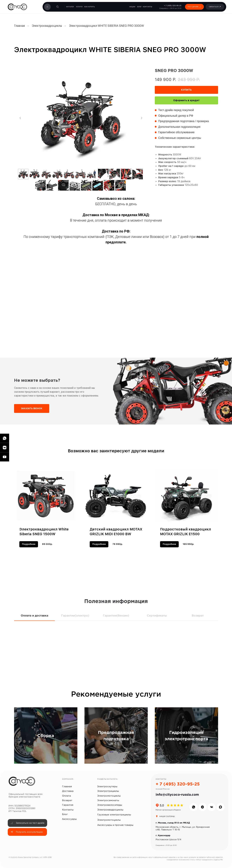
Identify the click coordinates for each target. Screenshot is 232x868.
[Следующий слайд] (142, 118)
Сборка (46, 735)
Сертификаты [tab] (157, 615)
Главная (19, 26)
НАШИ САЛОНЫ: (167, 816)
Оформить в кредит (186, 100)
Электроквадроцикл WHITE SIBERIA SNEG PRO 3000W (106, 26)
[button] (200, 7)
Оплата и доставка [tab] (34, 615)
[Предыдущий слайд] (20, 118)
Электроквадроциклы (47, 26)
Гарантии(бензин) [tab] (116, 615)
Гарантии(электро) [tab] (75, 615)
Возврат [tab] (198, 615)
